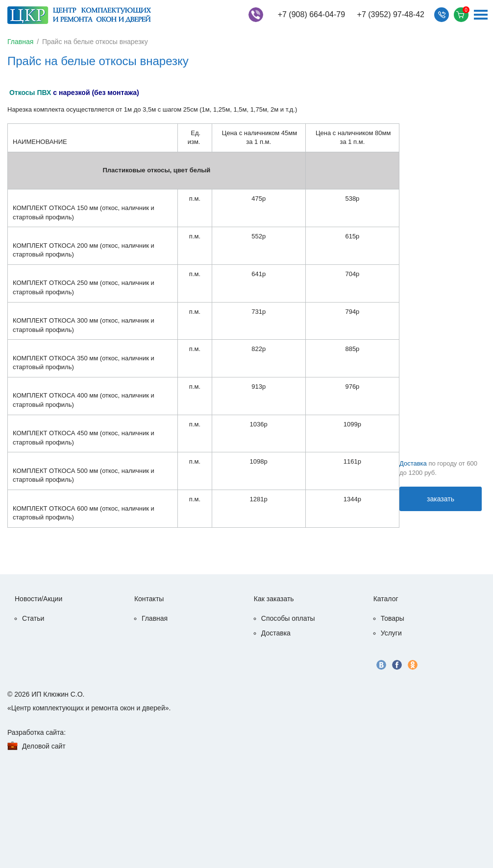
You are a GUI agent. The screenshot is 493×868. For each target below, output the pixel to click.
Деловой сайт (44, 746)
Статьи (33, 618)
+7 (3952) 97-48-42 (391, 14)
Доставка (413, 463)
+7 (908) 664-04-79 (311, 14)
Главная (20, 42)
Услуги (391, 633)
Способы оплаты (288, 618)
